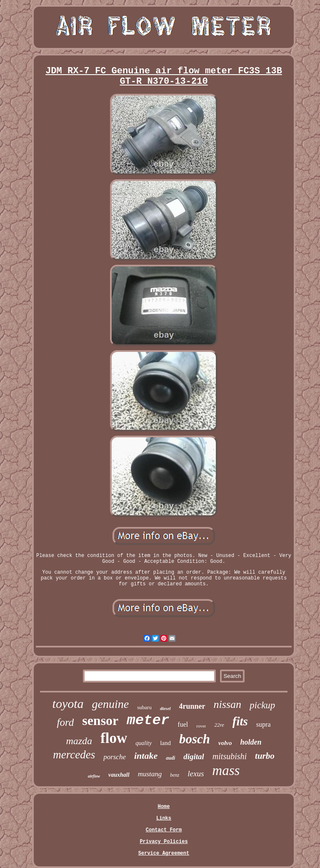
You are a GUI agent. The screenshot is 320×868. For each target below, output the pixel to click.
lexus (196, 774)
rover (201, 726)
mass (226, 770)
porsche (115, 757)
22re (219, 725)
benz (175, 775)
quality (144, 743)
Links (164, 818)
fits (240, 721)
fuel (183, 724)
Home (164, 807)
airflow (94, 776)
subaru (144, 707)
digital (194, 756)
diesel (165, 708)
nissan (227, 704)
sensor (100, 720)
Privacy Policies (164, 842)
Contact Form (164, 830)
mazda (79, 741)
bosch (195, 739)
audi (170, 758)
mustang (150, 774)
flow (114, 738)
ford (65, 722)
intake (146, 756)
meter (148, 720)
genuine (111, 704)
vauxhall (119, 775)
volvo (225, 743)
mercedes (74, 755)
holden (251, 742)
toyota (68, 704)
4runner (192, 706)
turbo (265, 756)
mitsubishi (230, 756)
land (165, 743)
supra (264, 724)
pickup (262, 705)
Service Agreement (164, 853)
